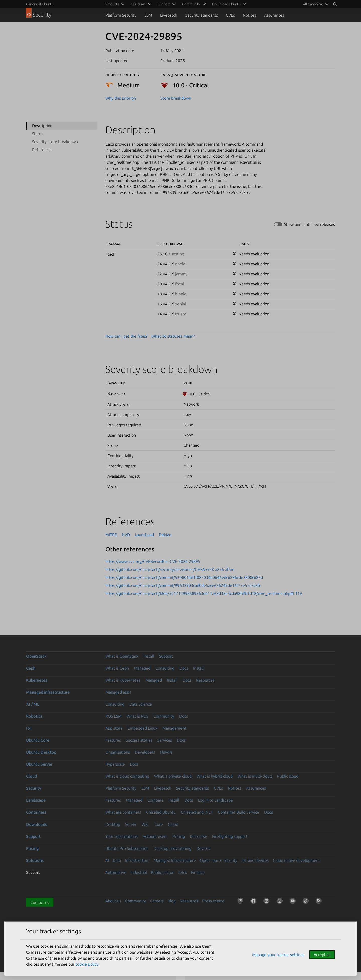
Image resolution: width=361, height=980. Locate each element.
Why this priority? (121, 98)
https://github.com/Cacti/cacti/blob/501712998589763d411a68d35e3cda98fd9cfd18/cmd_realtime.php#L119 (204, 593)
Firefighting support (230, 836)
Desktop (113, 824)
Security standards (202, 15)
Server (131, 824)
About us (113, 901)
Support (166, 656)
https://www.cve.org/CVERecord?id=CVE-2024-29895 (153, 561)
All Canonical (313, 4)
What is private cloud (173, 776)
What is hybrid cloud (215, 776)
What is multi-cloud (255, 776)
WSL (146, 824)
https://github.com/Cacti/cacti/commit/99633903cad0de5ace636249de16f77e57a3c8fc (183, 585)
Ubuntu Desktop (41, 752)
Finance (198, 872)
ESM (148, 15)
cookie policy (87, 964)
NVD (126, 535)
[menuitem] (315, 4)
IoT (29, 728)
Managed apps (118, 692)
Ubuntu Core (38, 740)
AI (107, 860)
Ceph (31, 668)
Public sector (162, 872)
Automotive (116, 872)
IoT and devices (255, 860)
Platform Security (121, 15)
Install (149, 656)
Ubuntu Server (39, 764)
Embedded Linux (143, 728)
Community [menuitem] (191, 4)
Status (38, 134)
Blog (172, 901)
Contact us (40, 902)
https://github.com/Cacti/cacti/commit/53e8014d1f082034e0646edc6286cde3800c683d (184, 577)
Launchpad (144, 535)
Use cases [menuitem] (138, 4)
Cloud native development (296, 860)
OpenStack (36, 656)
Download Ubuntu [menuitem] (226, 4)
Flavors (166, 752)
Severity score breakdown (55, 142)
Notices (250, 15)
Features (113, 740)
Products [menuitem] (112, 4)
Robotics (34, 716)
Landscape (36, 800)
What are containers (123, 812)
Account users (155, 836)
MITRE (111, 535)
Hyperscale (115, 764)
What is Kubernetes (123, 680)
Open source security (219, 860)
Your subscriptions (121, 836)
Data (117, 860)
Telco (182, 872)
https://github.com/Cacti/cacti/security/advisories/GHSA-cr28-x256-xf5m (170, 569)
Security (34, 788)
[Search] (335, 4)
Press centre (213, 901)
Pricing (179, 836)
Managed (142, 668)
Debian (165, 535)
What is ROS (138, 716)
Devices (203, 848)
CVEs (230, 15)
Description (42, 126)
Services (165, 740)
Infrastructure (137, 860)
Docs (184, 668)
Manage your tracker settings (278, 955)
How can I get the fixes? (126, 336)
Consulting (165, 668)
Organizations (118, 752)
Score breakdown (176, 98)
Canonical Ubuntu (40, 4)
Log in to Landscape (215, 800)
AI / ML (33, 704)
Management (174, 728)
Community (164, 716)
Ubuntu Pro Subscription (127, 848)
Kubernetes (37, 680)
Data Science (141, 704)
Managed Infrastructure (175, 860)
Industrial (139, 872)
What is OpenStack (122, 656)
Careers (157, 901)
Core (159, 824)
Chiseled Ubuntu (161, 812)
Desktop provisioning (172, 848)
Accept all (322, 955)
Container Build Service (239, 812)
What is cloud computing (127, 776)
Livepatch (169, 15)
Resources (205, 680)
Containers (36, 812)
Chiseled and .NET (197, 812)
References (42, 150)
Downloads (36, 824)
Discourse (198, 836)
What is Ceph (117, 668)
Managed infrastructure (48, 692)
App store (114, 728)
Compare (156, 800)
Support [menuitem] (164, 4)
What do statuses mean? (173, 336)
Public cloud (288, 776)
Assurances (274, 15)
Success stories (139, 740)
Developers (145, 752)
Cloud (31, 776)
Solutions (35, 860)
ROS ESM (113, 716)
